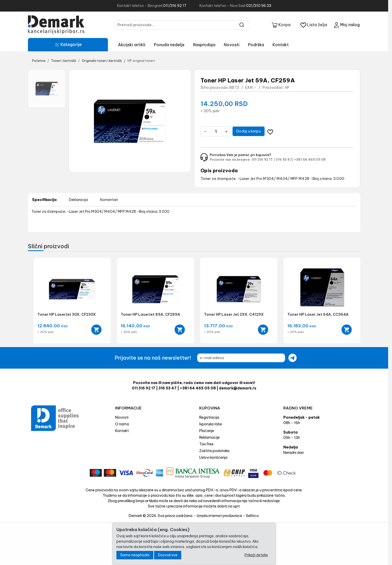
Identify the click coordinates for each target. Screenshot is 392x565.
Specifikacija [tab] (44, 200)
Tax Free (206, 444)
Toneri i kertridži (64, 61)
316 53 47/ (285, 160)
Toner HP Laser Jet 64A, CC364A (318, 314)
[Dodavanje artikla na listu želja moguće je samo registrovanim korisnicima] (270, 131)
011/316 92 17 (175, 6)
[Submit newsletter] (293, 358)
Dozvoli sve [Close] (168, 555)
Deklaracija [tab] (78, 200)
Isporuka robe (211, 424)
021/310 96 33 (259, 6)
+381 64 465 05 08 (310, 160)
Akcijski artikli (132, 45)
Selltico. (253, 516)
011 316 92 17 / (264, 160)
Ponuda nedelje (169, 45)
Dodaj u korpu (249, 131)
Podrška (256, 45)
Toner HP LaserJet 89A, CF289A (150, 314)
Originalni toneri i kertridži (102, 61)
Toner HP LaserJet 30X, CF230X (67, 314)
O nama (122, 424)
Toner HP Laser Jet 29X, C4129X (234, 314)
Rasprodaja (204, 45)
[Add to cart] (96, 330)
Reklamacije (209, 437)
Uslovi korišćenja (213, 457)
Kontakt (281, 45)
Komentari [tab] (109, 200)
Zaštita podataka (214, 451)
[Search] (242, 25)
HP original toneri (141, 61)
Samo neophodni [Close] (135, 555)
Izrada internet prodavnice (219, 516)
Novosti (232, 45)
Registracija (209, 417)
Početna (39, 61)
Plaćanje (207, 431)
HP (287, 88)
